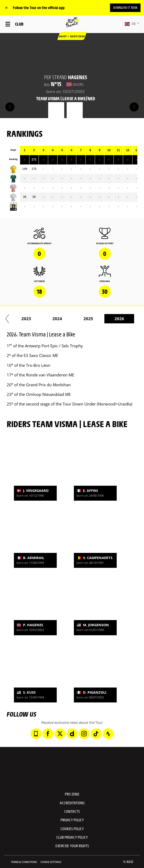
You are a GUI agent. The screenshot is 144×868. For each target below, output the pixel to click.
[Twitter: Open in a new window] (60, 734)
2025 (118, 319)
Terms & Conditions (24, 862)
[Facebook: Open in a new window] (48, 734)
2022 (25, 319)
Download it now (125, 7)
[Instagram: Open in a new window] (84, 734)
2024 (87, 319)
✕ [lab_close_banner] (6, 8)
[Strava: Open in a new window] (108, 734)
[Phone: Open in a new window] (36, 734)
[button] (132, 24)
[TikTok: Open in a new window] (96, 734)
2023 (56, 319)
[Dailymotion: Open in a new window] (72, 734)
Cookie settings (51, 862)
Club (19, 24)
